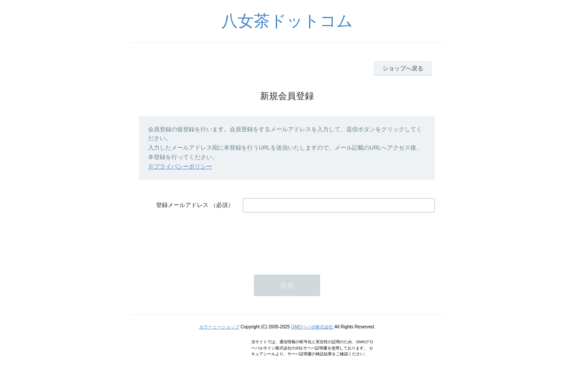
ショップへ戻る (403, 68)
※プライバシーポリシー (180, 166)
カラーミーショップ (219, 327)
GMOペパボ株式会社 (312, 327)
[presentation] (311, 239)
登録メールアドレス (182, 205)
